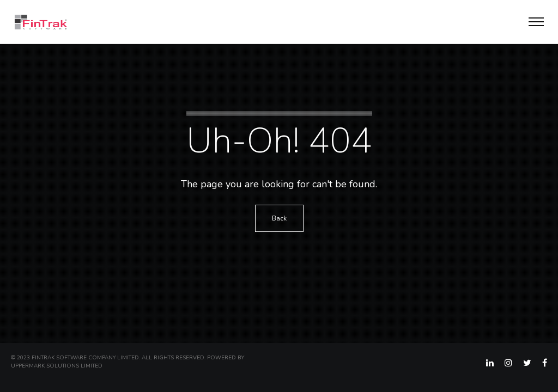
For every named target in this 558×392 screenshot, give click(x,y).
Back (279, 218)
